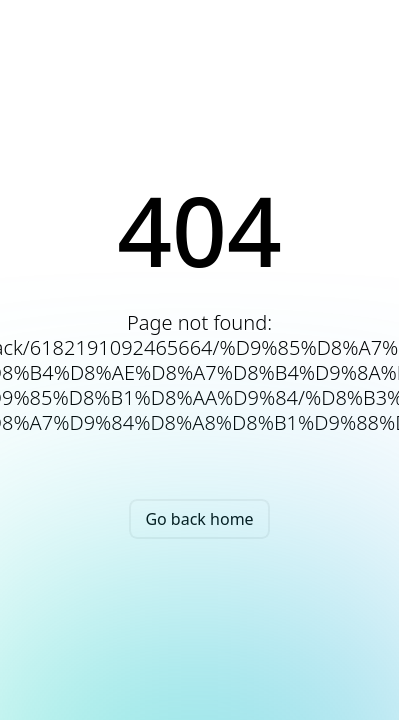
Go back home (199, 519)
